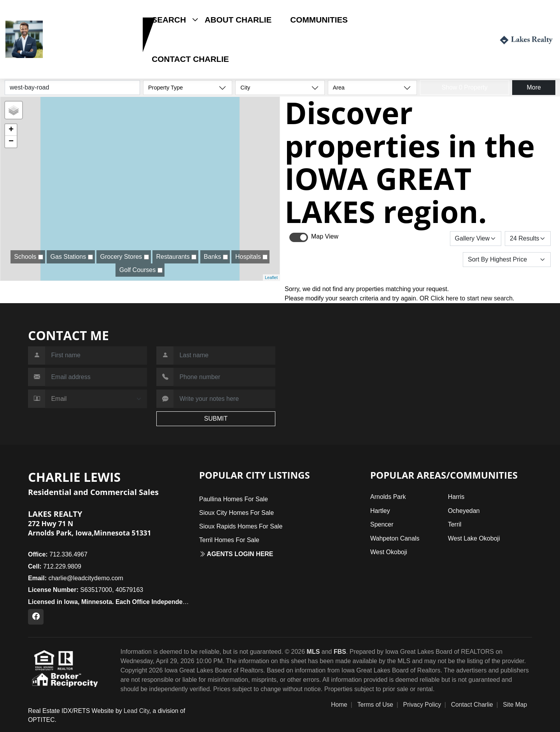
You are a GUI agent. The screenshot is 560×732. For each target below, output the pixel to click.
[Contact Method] (96, 399)
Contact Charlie (190, 59)
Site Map (515, 705)
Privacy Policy (422, 705)
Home (339, 705)
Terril (455, 524)
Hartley (380, 511)
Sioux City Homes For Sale (236, 513)
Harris (456, 497)
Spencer (382, 524)
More (534, 87)
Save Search (423, 238)
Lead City (136, 711)
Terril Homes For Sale (229, 540)
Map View (325, 236)
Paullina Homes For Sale (234, 499)
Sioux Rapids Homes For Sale (241, 526)
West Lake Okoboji (474, 538)
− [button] (11, 142)
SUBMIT (216, 419)
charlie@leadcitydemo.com (76, 578)
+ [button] (11, 130)
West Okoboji (389, 552)
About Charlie (238, 20)
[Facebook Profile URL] (36, 617)
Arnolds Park (388, 497)
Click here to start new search (472, 298)
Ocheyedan (464, 511)
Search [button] (169, 20)
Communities (319, 20)
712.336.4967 (58, 554)
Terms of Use (375, 705)
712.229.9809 (70, 52)
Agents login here (236, 554)
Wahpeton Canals (395, 538)
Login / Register (458, 39)
